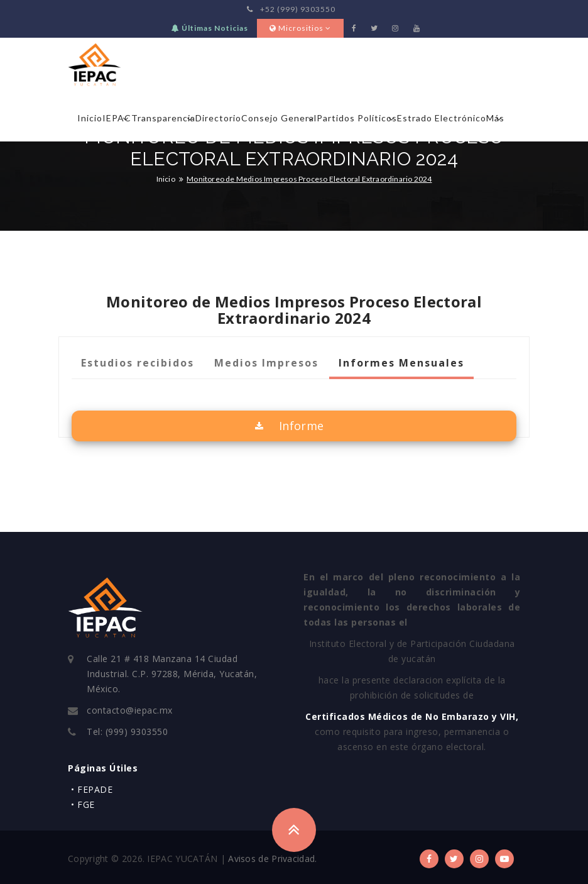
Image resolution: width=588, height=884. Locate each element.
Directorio (218, 118)
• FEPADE (92, 789)
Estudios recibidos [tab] (138, 363)
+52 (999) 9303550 (291, 9)
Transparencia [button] (163, 118)
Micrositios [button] (300, 28)
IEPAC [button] (117, 118)
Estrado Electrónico (442, 118)
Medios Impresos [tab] (266, 363)
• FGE (83, 804)
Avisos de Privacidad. (272, 859)
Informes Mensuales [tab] (401, 363)
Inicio (90, 118)
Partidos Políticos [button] (357, 118)
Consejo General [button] (279, 118)
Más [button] (495, 118)
